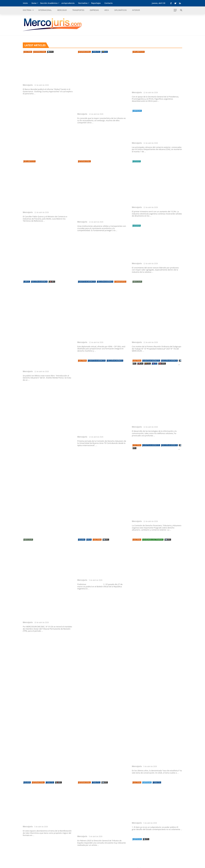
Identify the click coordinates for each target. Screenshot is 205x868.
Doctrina (27, 10)
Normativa (83, 3)
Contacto (109, 3)
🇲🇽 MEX (52, 282)
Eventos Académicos (87, 282)
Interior (136, 10)
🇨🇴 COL (148, 363)
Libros (27, 282)
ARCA (107, 10)
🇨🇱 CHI (140, 363)
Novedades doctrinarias (153, 540)
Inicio (25, 3)
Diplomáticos (120, 10)
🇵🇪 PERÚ (162, 363)
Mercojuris (28, 85)
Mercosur (62, 10)
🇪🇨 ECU (105, 52)
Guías (34, 3)
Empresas (94, 10)
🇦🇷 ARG (50, 52)
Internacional (45, 10)
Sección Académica (49, 3)
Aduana (82, 540)
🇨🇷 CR (155, 363)
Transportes (78, 10)
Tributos (96, 52)
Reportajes (96, 3)
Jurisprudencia (68, 3)
